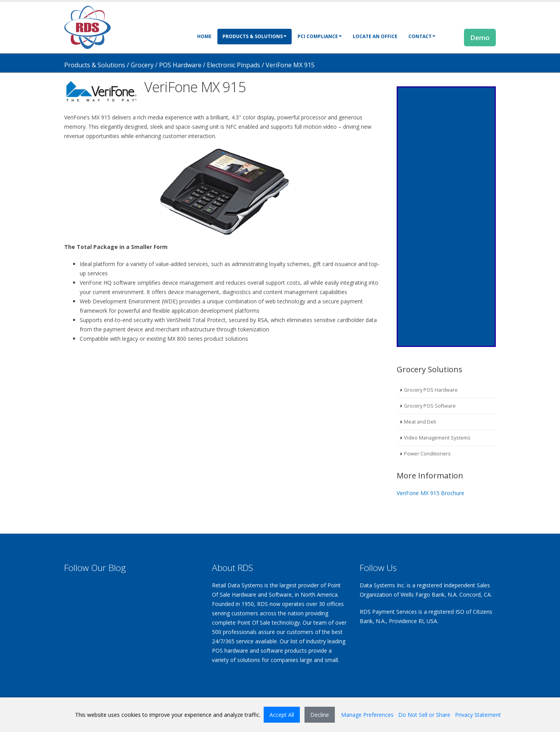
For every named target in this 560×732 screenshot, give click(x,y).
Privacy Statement (478, 715)
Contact (422, 36)
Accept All (282, 715)
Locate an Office (375, 36)
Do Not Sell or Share (424, 715)
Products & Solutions (255, 36)
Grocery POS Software (430, 406)
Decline (320, 715)
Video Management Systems (437, 438)
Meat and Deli (420, 422)
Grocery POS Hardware (431, 390)
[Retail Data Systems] (87, 27)
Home (204, 36)
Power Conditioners (427, 454)
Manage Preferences (367, 715)
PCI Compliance (320, 36)
